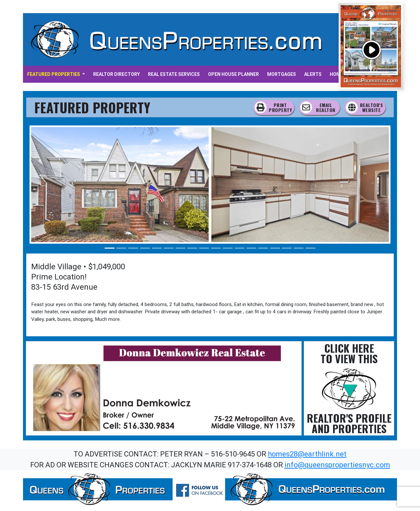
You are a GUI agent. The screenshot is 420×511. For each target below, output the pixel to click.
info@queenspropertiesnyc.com (337, 465)
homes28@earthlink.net (307, 454)
